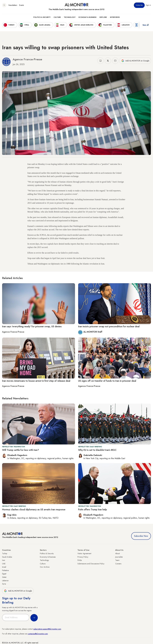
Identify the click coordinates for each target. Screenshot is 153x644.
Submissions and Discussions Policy (91, 564)
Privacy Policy (83, 557)
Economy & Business (87, 17)
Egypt (4, 574)
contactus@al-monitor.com (38, 634)
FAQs (80, 560)
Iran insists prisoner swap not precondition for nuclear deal (109, 326)
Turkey (5, 553)
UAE (4, 564)
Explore (103, 17)
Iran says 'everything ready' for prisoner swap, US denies (32, 326)
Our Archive (45, 567)
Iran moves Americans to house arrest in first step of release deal (36, 381)
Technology (70, 17)
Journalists (119, 557)
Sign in (148, 5)
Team (117, 560)
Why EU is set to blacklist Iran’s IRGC (97, 450)
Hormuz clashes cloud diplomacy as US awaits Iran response (34, 510)
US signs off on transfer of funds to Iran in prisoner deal (107, 381)
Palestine (5, 570)
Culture (57, 17)
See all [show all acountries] (146, 25)
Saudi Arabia (7, 557)
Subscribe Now (141, 536)
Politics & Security (42, 17)
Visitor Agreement (84, 553)
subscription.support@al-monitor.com (47, 629)
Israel (4, 567)
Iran (4, 560)
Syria (4, 584)
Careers (118, 564)
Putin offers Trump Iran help (93, 510)
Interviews (115, 17)
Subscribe (139, 5)
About (117, 553)
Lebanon (5, 581)
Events (21, 5)
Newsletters (13, 5)
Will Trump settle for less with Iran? (21, 450)
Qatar (4, 577)
